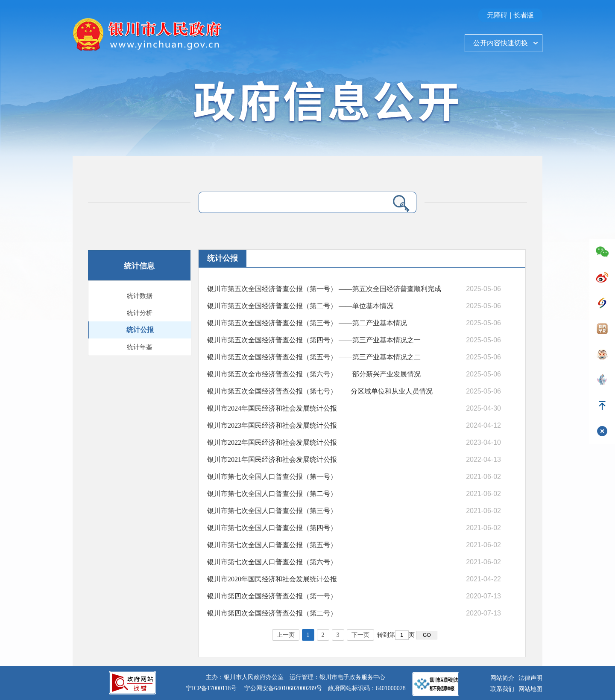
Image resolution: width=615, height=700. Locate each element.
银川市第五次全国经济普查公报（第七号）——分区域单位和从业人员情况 (320, 391)
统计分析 (140, 313)
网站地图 (530, 689)
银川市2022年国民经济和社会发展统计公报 (272, 442)
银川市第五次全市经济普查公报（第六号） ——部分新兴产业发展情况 (314, 374)
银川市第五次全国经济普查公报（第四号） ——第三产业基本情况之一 (314, 340)
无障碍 (497, 15)
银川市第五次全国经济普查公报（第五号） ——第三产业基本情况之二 (314, 357)
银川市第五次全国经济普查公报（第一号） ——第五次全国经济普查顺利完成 (324, 289)
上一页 (286, 635)
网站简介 (502, 678)
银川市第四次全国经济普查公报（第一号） (272, 596)
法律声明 (530, 678)
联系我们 (502, 689)
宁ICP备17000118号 (211, 688)
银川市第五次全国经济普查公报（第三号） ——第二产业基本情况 (307, 323)
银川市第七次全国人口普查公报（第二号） (272, 494)
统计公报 (140, 330)
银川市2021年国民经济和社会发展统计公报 (272, 459)
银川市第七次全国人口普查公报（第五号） (272, 545)
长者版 (524, 15)
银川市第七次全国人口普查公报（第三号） (272, 511)
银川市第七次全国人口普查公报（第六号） (272, 562)
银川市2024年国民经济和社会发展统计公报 (272, 408)
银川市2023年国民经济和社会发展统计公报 (272, 425)
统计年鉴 (140, 347)
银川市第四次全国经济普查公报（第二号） (272, 613)
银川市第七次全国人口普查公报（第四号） (272, 528)
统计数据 (140, 296)
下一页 (360, 635)
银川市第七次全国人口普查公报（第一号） (272, 477)
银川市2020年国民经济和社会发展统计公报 (272, 579)
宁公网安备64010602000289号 (283, 688)
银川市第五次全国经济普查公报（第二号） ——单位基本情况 (300, 306)
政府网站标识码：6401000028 (367, 688)
